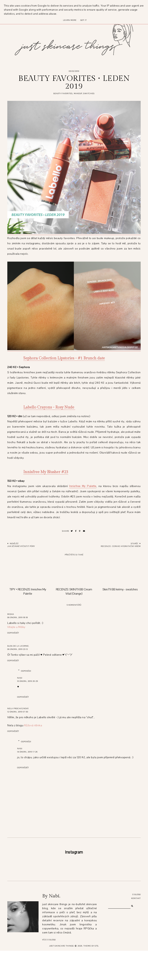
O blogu (137, 924)
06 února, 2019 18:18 (18, 617)
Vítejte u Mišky (16, 627)
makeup (78, 93)
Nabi (20, 678)
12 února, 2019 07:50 (18, 712)
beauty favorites (63, 93)
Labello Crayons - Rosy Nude (49, 407)
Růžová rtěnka (33, 725)
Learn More (70, 20)
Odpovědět (13, 633)
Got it (84, 20)
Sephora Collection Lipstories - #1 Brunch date (64, 358)
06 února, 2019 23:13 (18, 649)
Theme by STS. (91, 975)
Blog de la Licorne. (18, 646)
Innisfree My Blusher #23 (46, 472)
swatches (89, 93)
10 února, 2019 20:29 (28, 681)
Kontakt (136, 928)
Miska (11, 614)
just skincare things (61, 975)
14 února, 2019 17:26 (27, 752)
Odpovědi (26, 671)
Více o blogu (49, 969)
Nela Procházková (18, 708)
